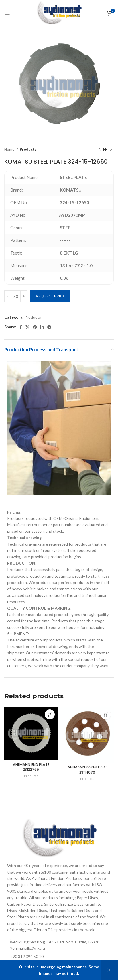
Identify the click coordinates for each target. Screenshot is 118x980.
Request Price (50, 296)
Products (28, 149)
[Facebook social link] (21, 327)
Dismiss (109, 970)
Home (10, 149)
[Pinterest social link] (35, 327)
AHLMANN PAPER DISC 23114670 (87, 770)
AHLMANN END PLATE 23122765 (31, 767)
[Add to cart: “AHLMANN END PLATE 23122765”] (50, 714)
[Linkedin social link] (42, 327)
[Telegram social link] (49, 327)
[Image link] (59, 837)
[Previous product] (99, 150)
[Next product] (111, 150)
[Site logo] (59, 12)
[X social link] (27, 327)
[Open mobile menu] (7, 13)
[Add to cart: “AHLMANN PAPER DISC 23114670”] (106, 714)
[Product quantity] (16, 296)
